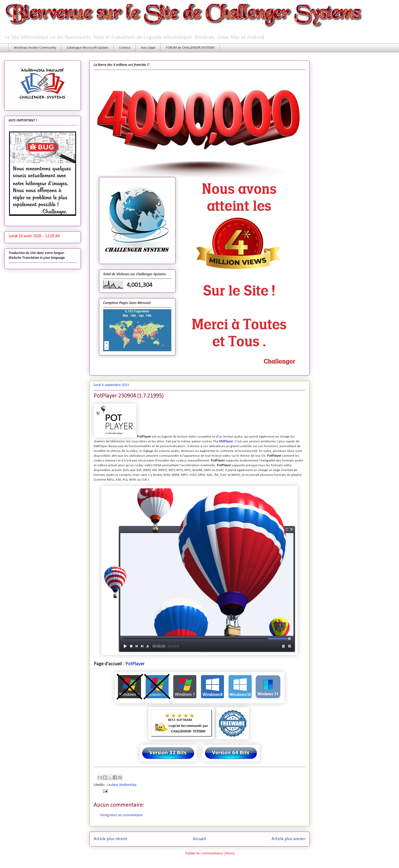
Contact (125, 48)
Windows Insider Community (35, 48)
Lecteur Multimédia (122, 785)
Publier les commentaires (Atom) (210, 854)
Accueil (199, 839)
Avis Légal (148, 48)
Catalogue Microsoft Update (88, 48)
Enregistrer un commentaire (121, 815)
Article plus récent (110, 839)
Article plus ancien (288, 839)
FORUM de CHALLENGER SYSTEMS (190, 48)
